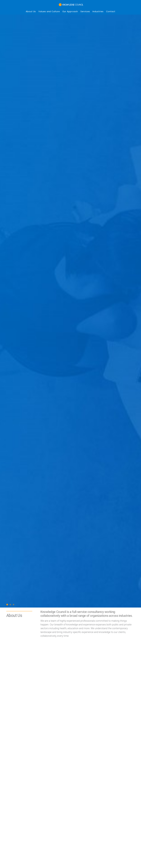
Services (85, 9)
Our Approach (70, 9)
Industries (98, 9)
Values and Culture (49, 9)
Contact (111, 9)
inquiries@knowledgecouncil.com (60, 736)
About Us (31, 9)
